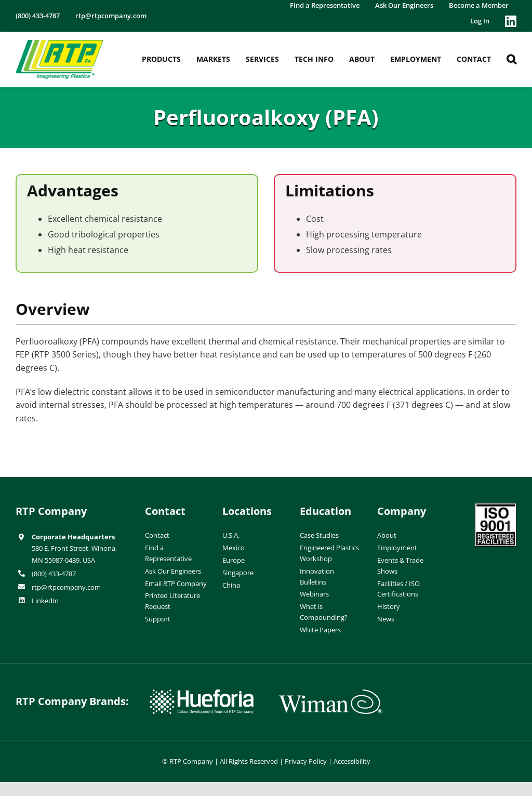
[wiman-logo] (330, 694)
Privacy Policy (306, 761)
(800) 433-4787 (54, 574)
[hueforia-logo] (202, 694)
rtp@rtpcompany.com (66, 587)
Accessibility (352, 761)
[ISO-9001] (496, 507)
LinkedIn (45, 601)
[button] (511, 59)
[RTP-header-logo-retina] (59, 44)
